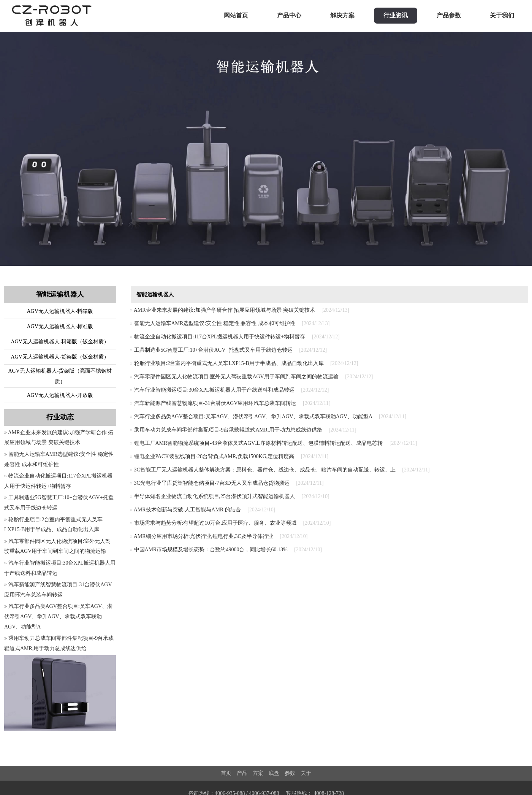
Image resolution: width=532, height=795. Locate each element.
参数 (290, 773)
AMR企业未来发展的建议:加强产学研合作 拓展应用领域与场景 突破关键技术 (224, 310)
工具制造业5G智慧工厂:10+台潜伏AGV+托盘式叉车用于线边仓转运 (213, 350)
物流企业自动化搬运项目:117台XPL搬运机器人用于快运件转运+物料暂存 (220, 337)
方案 (258, 773)
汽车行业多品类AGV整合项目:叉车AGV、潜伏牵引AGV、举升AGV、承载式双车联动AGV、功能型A (253, 417)
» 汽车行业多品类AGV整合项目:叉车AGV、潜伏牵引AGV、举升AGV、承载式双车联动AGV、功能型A (58, 616)
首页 (226, 773)
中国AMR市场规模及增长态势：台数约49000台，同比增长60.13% (211, 550)
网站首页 (236, 15)
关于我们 (502, 15)
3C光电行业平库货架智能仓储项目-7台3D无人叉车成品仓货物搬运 (212, 483)
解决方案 (342, 15)
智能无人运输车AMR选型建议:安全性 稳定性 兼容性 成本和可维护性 (215, 323)
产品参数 (449, 15)
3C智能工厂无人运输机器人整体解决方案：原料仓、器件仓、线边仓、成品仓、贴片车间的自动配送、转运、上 (265, 470)
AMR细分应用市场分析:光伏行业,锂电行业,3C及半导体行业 (203, 536)
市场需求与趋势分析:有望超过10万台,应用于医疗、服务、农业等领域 (215, 523)
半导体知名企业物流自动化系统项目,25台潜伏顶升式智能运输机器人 (215, 496)
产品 (242, 773)
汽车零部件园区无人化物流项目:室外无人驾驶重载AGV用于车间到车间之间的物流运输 (236, 377)
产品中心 (289, 15)
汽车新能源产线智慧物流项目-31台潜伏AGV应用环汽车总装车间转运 (215, 403)
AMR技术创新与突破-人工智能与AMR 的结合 (187, 510)
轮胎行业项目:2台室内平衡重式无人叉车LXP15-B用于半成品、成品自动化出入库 (229, 363)
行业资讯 (396, 15)
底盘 (274, 773)
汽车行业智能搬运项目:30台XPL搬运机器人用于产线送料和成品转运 (214, 390)
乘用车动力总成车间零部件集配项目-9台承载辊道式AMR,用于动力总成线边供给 (228, 430)
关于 (306, 773)
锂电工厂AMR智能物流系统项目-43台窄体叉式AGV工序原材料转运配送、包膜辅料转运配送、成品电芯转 (259, 443)
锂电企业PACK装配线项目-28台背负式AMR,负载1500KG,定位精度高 (214, 456)
